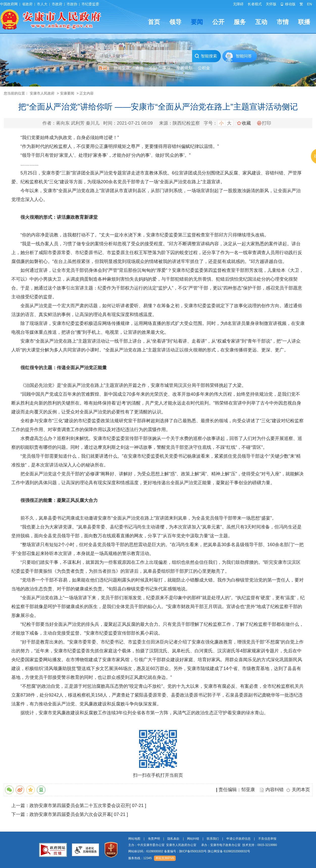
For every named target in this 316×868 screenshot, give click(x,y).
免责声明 (154, 839)
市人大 (42, 4)
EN (310, 4)
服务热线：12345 (140, 858)
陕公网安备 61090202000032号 (229, 851)
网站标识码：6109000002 (189, 851)
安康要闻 (67, 93)
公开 (218, 22)
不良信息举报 (267, 839)
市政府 (57, 4)
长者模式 (255, 4)
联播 (304, 22)
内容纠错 (275, 790)
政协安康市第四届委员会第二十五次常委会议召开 (80, 806)
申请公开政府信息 (239, 839)
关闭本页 (301, 790)
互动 (261, 22)
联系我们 (213, 839)
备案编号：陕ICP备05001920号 (185, 851)
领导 (175, 22)
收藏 (246, 123)
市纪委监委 (90, 4)
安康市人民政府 (42, 93)
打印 (264, 123)
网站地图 (134, 839)
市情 (283, 22)
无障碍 (238, 4)
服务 (240, 22)
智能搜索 (206, 56)
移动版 (288, 4)
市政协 (72, 4)
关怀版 (271, 4)
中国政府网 (9, 4)
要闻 (197, 22)
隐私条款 (173, 839)
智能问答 (244, 56)
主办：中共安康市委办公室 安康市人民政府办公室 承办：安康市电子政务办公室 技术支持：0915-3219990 (203, 845)
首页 (154, 22)
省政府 (27, 4)
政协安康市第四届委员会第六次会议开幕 (70, 814)
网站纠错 (193, 839)
